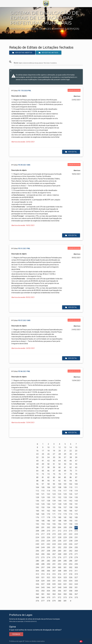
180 (60, 517)
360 (37, 594)
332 (59, 581)
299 (54, 567)
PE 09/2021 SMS (24, 165)
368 (37, 597)
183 (76, 517)
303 (76, 567)
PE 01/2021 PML (24, 249)
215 (76, 531)
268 (59, 554)
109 (65, 487)
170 (48, 514)
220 (60, 534)
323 (54, 577)
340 (59, 584)
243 (54, 544)
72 (37, 474)
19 (54, 451)
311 (76, 571)
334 (71, 581)
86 (71, 477)
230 (71, 537)
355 (54, 591)
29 (65, 454)
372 (59, 597)
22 (71, 451)
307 (54, 571)
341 (65, 584)
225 (43, 537)
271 (76, 554)
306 (48, 571)
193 (43, 524)
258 (48, 551)
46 (71, 461)
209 (43, 531)
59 (54, 467)
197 (65, 524)
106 (48, 487)
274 (48, 557)
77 (65, 474)
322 (48, 577)
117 (65, 491)
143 (76, 501)
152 (37, 507)
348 (59, 587)
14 (71, 447)
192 (37, 524)
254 (71, 547)
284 (59, 561)
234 (48, 541)
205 (65, 527)
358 (71, 591)
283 (54, 561)
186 (48, 521)
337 (43, 584)
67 (54, 471)
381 (65, 601)
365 (65, 594)
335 (76, 581)
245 (65, 544)
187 (54, 521)
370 (48, 597)
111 (76, 487)
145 (43, 504)
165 (65, 511)
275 (54, 557)
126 (71, 494)
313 (43, 574)
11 (54, 447)
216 (37, 534)
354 (48, 591)
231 (76, 537)
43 (54, 461)
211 (54, 531)
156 (60, 507)
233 (43, 541)
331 (54, 581)
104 (37, 487)
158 (71, 507)
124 (59, 494)
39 (76, 457)
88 (37, 481)
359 (76, 591)
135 (76, 497)
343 (76, 584)
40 (37, 461)
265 (43, 554)
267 (54, 554)
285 (65, 561)
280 (37, 561)
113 (43, 491)
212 (60, 531)
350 (71, 587)
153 (43, 507)
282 (48, 561)
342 (71, 584)
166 (71, 511)
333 (65, 581)
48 (37, 464)
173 (65, 514)
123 (54, 494)
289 (43, 564)
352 (37, 591)
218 (48, 534)
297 (43, 567)
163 (54, 511)
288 (37, 564)
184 (37, 521)
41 (43, 461)
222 (71, 534)
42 (48, 461)
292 (59, 564)
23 (76, 451)
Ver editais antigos (48, 53)
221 (65, 534)
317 (65, 574)
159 (76, 507)
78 (71, 474)
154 (48, 507)
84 (59, 477)
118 (71, 491)
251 (54, 547)
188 (60, 521)
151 (76, 504)
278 (71, 557)
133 (65, 497)
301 (65, 567)
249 (43, 547)
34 (48, 457)
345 (43, 587)
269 (65, 554)
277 (65, 557)
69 (65, 471)
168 (37, 514)
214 (71, 531)
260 (59, 551)
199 (76, 524)
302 (71, 567)
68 (59, 471)
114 (48, 491)
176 (37, 517)
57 (43, 467)
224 (37, 537)
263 (76, 551)
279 (76, 557)
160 (37, 511)
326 (71, 577)
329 (43, 581)
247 (76, 544)
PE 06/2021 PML (24, 371)
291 (54, 564)
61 (65, 467)
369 (43, 597)
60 (59, 467)
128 (37, 497)
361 (43, 594)
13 (65, 447)
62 (71, 467)
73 (43, 474)
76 (60, 474)
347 (54, 587)
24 (37, 454)
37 (65, 457)
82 (48, 477)
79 (76, 474)
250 (48, 547)
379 (54, 601)
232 (37, 541)
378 (48, 601)
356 (59, 591)
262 (71, 551)
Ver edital (71, 152)
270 (71, 554)
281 (43, 561)
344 (37, 587)
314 (48, 574)
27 (54, 454)
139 (54, 501)
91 (54, 481)
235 (54, 541)
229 (65, 537)
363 (54, 594)
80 (37, 477)
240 (37, 544)
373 (65, 597)
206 (71, 527)
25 (43, 454)
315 (54, 574)
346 (48, 587)
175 (76, 514)
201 (43, 527)
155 (54, 507)
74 (48, 474)
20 (60, 451)
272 (37, 557)
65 (43, 471)
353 (43, 591)
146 (48, 504)
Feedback (16, 634)
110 (71, 487)
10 (48, 447)
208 (37, 531)
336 (37, 584)
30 (71, 454)
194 (48, 524)
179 (54, 517)
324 (60, 577)
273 (43, 557)
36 (60, 457)
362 (48, 594)
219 (54, 534)
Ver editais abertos (22, 53)
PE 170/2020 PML (25, 91)
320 (37, 577)
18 (48, 451)
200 (37, 527)
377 (43, 601)
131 (54, 497)
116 (60, 491)
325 (65, 577)
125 (65, 494)
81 (43, 477)
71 (76, 471)
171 (54, 514)
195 (54, 524)
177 (43, 517)
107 (54, 487)
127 (76, 494)
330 (48, 581)
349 (65, 587)
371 (54, 597)
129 (43, 497)
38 (71, 457)
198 (71, 524)
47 (76, 461)
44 (59, 461)
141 (65, 501)
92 (59, 481)
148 (60, 504)
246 (71, 544)
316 (59, 574)
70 (71, 471)
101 (65, 484)
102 (71, 484)
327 (76, 577)
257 (43, 551)
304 (37, 571)
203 (54, 527)
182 (71, 517)
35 (54, 457)
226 (48, 537)
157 (65, 507)
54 (71, 464)
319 (76, 574)
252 (60, 547)
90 (48, 481)
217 (43, 534)
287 (76, 561)
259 (54, 551)
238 (71, 541)
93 (65, 481)
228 (60, 537)
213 (65, 531)
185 (43, 521)
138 (48, 501)
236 (60, 541)
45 (65, 461)
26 (48, 454)
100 (60, 484)
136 (37, 501)
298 (48, 567)
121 (43, 494)
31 (76, 454)
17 (43, 451)
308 (59, 571)
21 (65, 451)
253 (65, 547)
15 (76, 447)
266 (48, 554)
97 (43, 484)
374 (71, 597)
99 (54, 484)
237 (65, 541)
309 (65, 571)
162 (48, 511)
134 (71, 497)
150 (71, 504)
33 (43, 457)
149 (65, 504)
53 (65, 464)
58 (48, 467)
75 (54, 474)
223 (76, 534)
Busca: (35, 63)
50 (48, 464)
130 (48, 497)
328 (37, 581)
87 (76, 477)
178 (48, 517)
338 (48, 584)
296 (37, 567)
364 (59, 594)
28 (60, 454)
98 (48, 484)
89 (43, 481)
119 (76, 491)
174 (71, 514)
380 (59, 601)
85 (65, 477)
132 (60, 497)
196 (59, 524)
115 (54, 491)
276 (60, 557)
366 (71, 594)
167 (76, 511)
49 (43, 464)
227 (54, 537)
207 (76, 527)
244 (60, 544)
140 (60, 501)
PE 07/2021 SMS (24, 320)
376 (37, 601)
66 (48, 471)
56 (37, 467)
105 (43, 487)
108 (60, 487)
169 (43, 514)
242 (48, 544)
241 (43, 544)
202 (48, 527)
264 (37, 554)
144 (37, 504)
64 (37, 471)
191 (76, 521)
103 (76, 484)
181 (65, 517)
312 (37, 574)
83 (54, 477)
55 (76, 464)
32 (37, 457)
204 (59, 527)
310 (71, 571)
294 (71, 564)
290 (48, 564)
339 (54, 584)
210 (48, 531)
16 (37, 451)
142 (71, 501)
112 (37, 491)
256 (37, 551)
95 (76, 481)
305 (43, 571)
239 (76, 541)
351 (76, 587)
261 (65, 551)
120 (37, 494)
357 (65, 591)
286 (71, 561)
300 (59, 567)
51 (54, 464)
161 (43, 511)
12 (60, 447)
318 (71, 574)
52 (60, 464)
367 (76, 594)
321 (43, 577)
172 (60, 514)
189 (65, 521)
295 (76, 564)
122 (48, 494)
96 (37, 484)
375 (76, 597)
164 (60, 511)
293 (65, 564)
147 (54, 504)
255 (76, 547)
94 (71, 481)
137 (43, 501)
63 (76, 467)
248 (37, 547)
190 (71, 521)
